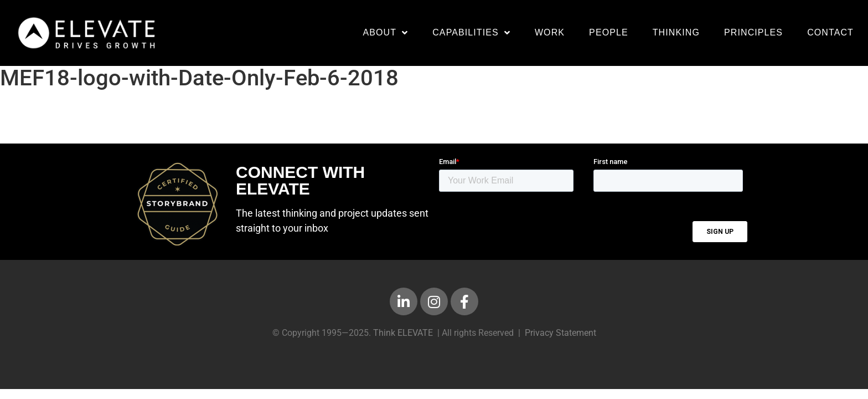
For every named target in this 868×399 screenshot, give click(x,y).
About (385, 33)
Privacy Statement (560, 338)
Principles (753, 32)
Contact (830, 32)
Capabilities (471, 33)
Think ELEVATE (403, 338)
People (609, 32)
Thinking (676, 32)
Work (550, 32)
